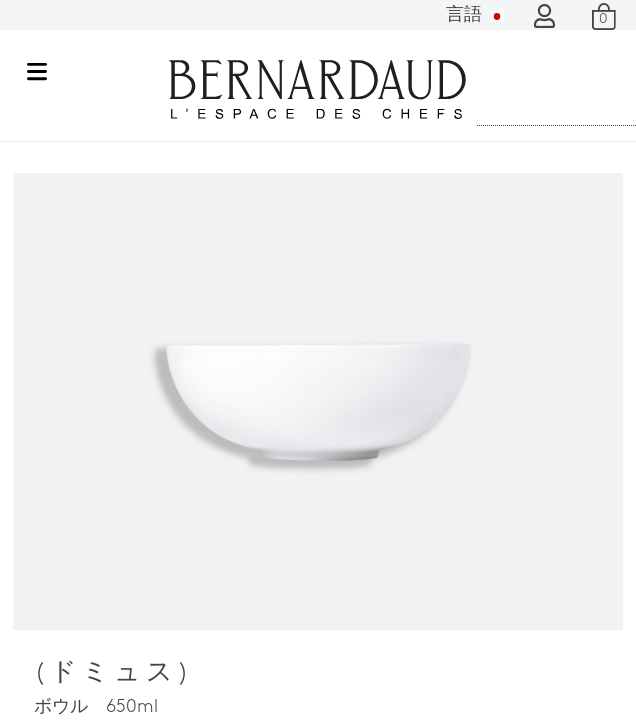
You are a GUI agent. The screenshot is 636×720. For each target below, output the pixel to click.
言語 (475, 15)
